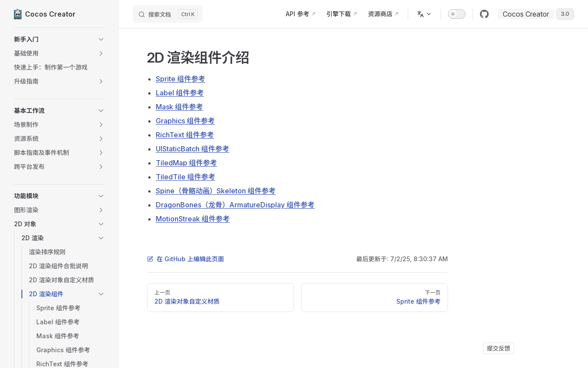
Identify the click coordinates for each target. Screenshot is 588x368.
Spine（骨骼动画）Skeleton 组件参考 (216, 191)
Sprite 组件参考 (180, 79)
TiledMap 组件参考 (186, 163)
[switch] (457, 14)
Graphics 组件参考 (185, 121)
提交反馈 (499, 348)
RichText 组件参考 (185, 135)
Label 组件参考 (180, 93)
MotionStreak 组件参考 (193, 219)
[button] (59, 39)
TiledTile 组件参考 (185, 177)
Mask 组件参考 (179, 107)
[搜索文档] (168, 14)
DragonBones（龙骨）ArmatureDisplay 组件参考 (235, 205)
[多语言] (424, 14)
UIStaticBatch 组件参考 (192, 149)
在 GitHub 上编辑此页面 (185, 259)
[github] (484, 14)
